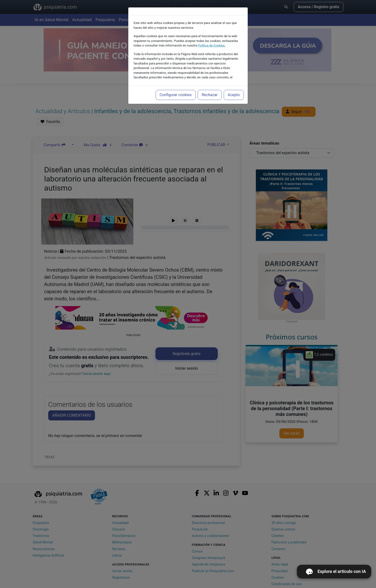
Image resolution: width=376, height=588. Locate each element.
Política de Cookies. (212, 45)
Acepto (234, 95)
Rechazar (210, 95)
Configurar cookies (176, 95)
